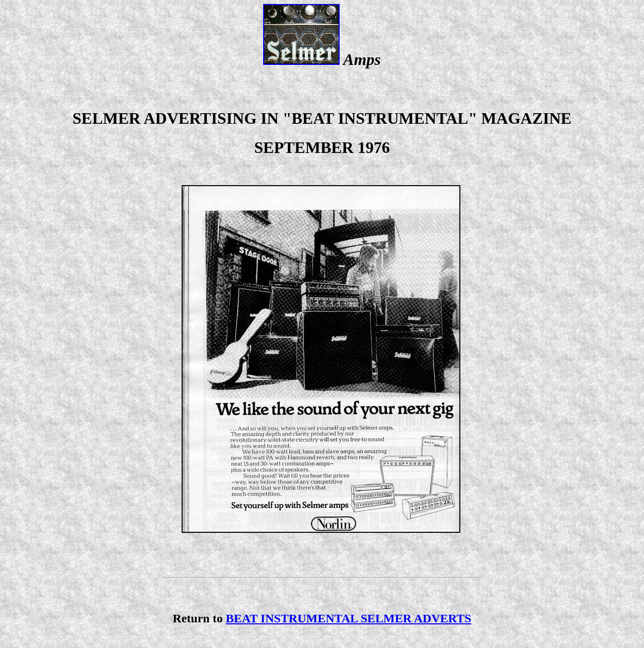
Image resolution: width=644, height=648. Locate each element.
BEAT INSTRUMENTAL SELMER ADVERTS (349, 618)
